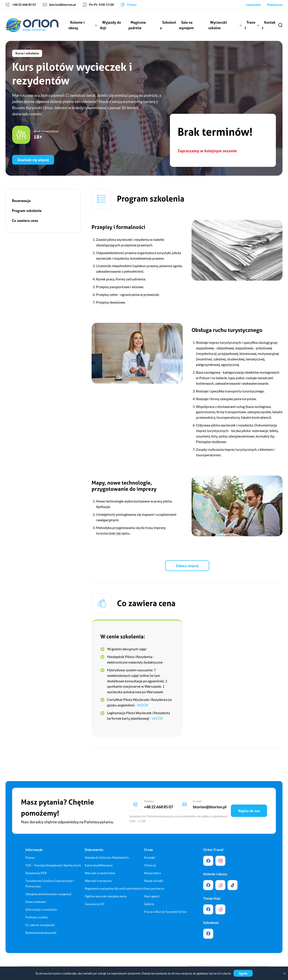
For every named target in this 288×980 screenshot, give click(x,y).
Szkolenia (168, 25)
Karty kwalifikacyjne (99, 865)
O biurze (150, 865)
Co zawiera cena (25, 221)
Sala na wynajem (186, 25)
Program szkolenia (27, 211)
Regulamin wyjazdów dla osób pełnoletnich (114, 888)
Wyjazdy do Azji (110, 25)
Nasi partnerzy (154, 888)
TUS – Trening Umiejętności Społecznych (53, 865)
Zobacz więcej (187, 566)
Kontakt (269, 25)
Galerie (149, 904)
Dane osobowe (36, 902)
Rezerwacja (21, 201)
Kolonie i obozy (76, 25)
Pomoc (30, 857)
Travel (250, 25)
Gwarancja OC (95, 904)
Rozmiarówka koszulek (41, 933)
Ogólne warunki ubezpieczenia (106, 896)
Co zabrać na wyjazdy (40, 925)
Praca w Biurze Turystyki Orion (165, 912)
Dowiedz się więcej (33, 160)
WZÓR (143, 705)
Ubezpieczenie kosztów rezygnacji (48, 894)
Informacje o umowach (41, 909)
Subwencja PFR (36, 873)
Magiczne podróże (137, 25)
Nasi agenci (152, 896)
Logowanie (253, 5)
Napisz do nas (249, 811)
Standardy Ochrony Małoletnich (107, 857)
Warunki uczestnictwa (100, 873)
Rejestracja (275, 5)
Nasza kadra (152, 873)
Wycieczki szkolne (218, 25)
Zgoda (243, 973)
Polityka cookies (37, 917)
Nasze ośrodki (154, 881)
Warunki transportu (98, 881)
